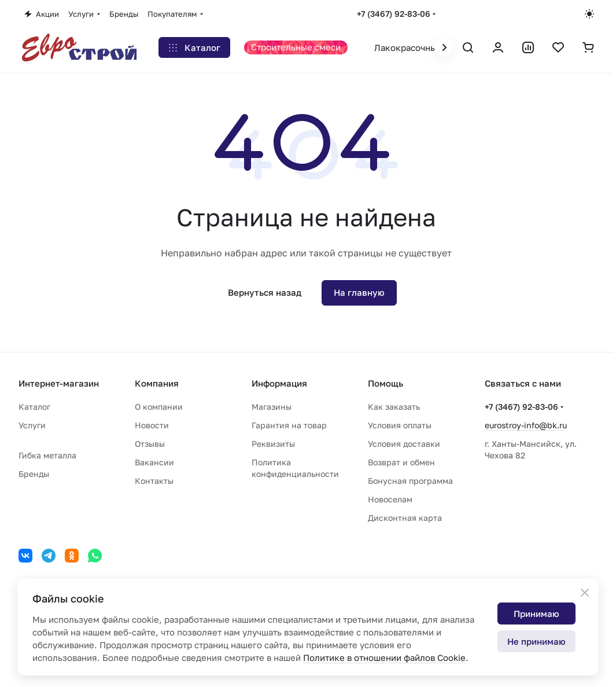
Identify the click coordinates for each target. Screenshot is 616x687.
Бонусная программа (410, 481)
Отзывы (150, 444)
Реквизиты (273, 444)
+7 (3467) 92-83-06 (394, 14)
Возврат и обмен (401, 462)
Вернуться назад (265, 292)
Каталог (34, 407)
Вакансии (154, 462)
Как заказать (394, 407)
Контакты (154, 481)
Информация (279, 383)
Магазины (272, 407)
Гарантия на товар (289, 425)
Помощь (386, 383)
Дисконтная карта (405, 518)
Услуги (32, 425)
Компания (157, 383)
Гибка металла (47, 455)
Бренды (34, 474)
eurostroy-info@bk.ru (526, 425)
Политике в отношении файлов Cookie (384, 657)
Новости (152, 425)
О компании (159, 407)
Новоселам (390, 499)
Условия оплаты (400, 425)
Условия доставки (404, 444)
